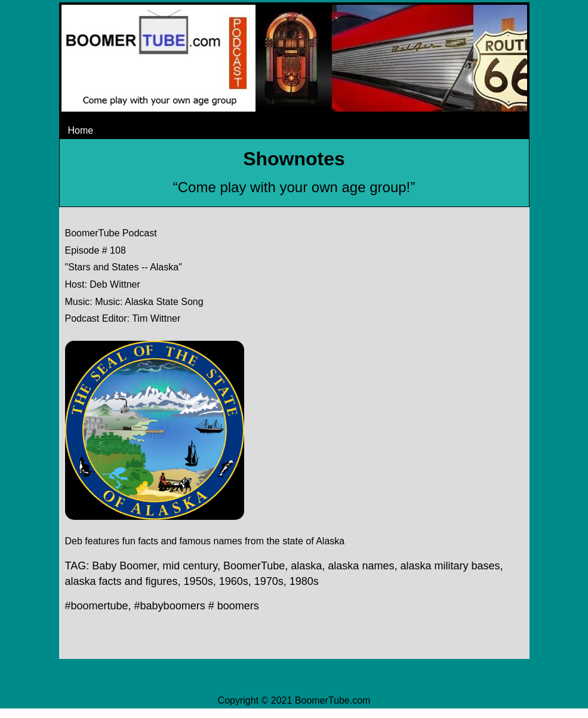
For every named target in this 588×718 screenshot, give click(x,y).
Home (81, 130)
